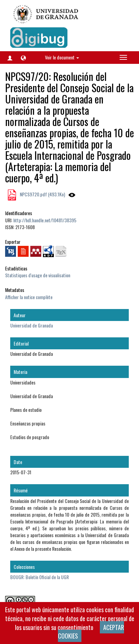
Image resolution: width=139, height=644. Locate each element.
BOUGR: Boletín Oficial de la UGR (40, 577)
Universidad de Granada (32, 325)
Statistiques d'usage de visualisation (38, 275)
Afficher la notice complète (29, 297)
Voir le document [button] (62, 57)
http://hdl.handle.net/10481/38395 (45, 220)
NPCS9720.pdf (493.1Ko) (42, 194)
